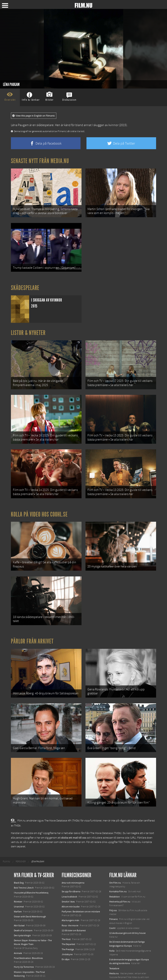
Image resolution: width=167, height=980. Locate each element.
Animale (18, 936)
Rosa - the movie (70, 908)
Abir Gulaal (19, 908)
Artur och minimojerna (73, 866)
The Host (66, 922)
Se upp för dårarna (71, 875)
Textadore (114, 951)
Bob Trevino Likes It (24, 871)
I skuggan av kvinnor (105, 125)
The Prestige (68, 932)
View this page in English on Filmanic (34, 116)
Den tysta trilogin (22, 918)
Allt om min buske (71, 889)
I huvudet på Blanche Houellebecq (31, 876)
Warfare (18, 894)
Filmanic (114, 902)
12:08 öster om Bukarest (74, 913)
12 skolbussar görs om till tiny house (127, 916)
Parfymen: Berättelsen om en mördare (81, 894)
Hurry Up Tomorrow (24, 950)
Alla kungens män (71, 903)
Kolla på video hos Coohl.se (39, 506)
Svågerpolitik (116, 969)
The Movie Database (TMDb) (106, 816)
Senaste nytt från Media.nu (40, 161)
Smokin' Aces (68, 885)
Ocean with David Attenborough (30, 899)
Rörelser (18, 885)
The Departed (68, 927)
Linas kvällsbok (69, 880)
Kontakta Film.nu (118, 875)
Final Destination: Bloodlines (28, 941)
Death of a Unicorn (23, 913)
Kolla (112, 934)
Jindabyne (67, 937)
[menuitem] (6, 845)
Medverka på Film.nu (120, 885)
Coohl (112, 911)
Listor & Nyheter (28, 329)
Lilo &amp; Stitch (22, 964)
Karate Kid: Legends (24, 969)
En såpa (66, 942)
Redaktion (115, 880)
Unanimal (19, 889)
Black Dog (19, 866)
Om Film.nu (115, 866)
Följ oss (113, 893)
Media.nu (114, 956)
